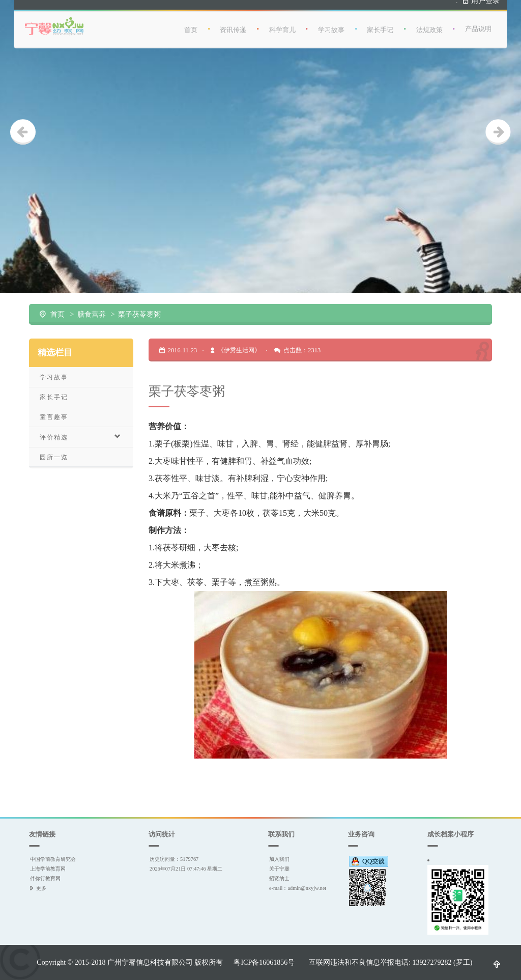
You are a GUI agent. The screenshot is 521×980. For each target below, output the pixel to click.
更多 (41, 888)
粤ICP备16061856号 (264, 962)
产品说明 (478, 25)
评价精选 (81, 437)
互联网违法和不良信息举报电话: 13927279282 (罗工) (390, 962)
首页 (191, 25)
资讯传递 (233, 25)
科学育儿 (282, 25)
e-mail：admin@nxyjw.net (298, 888)
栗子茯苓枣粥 (139, 314)
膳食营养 (92, 314)
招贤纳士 (279, 878)
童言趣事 (54, 417)
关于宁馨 (279, 869)
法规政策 (429, 25)
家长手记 (380, 25)
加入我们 (279, 859)
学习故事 (331, 25)
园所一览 (54, 457)
